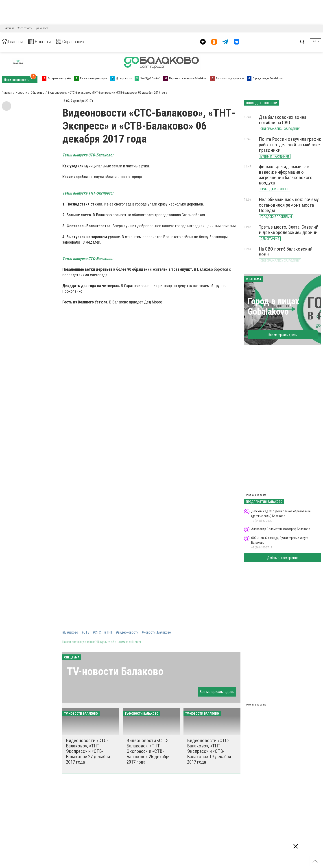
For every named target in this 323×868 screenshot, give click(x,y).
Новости (45, 42)
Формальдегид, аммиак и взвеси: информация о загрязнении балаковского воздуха (286, 175)
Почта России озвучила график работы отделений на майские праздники (290, 145)
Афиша (10, 28)
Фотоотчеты (25, 28)
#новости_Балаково (156, 632)
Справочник (79, 42)
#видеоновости (127, 632)
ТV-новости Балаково (115, 671)
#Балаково (70, 632)
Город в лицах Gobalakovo (273, 306)
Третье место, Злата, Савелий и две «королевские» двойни (289, 230)
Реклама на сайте (256, 495)
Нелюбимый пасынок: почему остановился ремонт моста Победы (289, 205)
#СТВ (85, 632)
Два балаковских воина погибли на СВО (283, 120)
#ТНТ (108, 632)
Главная (14, 42)
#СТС (97, 632)
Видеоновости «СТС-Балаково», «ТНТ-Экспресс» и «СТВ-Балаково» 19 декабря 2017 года (209, 751)
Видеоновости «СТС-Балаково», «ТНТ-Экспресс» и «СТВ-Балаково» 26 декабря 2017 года (148, 751)
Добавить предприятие (283, 558)
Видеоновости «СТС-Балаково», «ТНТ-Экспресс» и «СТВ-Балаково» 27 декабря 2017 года (88, 751)
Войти (316, 42)
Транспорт (42, 28)
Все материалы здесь (217, 692)
